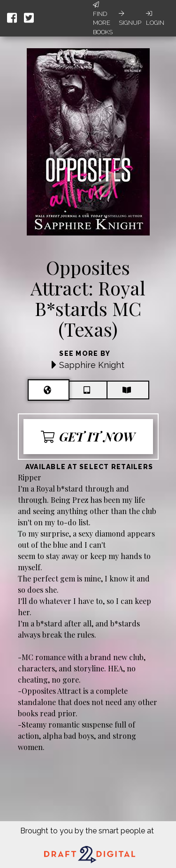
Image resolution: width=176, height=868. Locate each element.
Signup (130, 18)
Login (155, 18)
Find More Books (103, 18)
